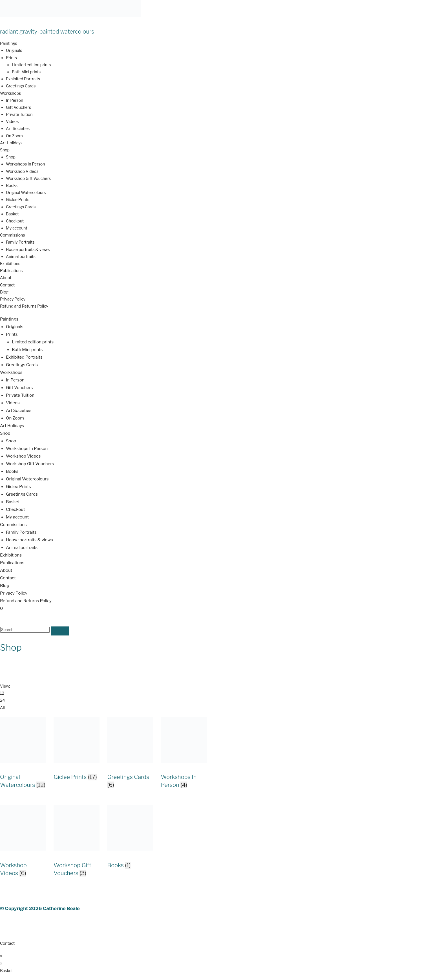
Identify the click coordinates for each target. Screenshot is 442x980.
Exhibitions (10, 263)
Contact (7, 285)
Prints (11, 58)
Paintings (9, 43)
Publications (11, 271)
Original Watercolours (26, 192)
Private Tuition (19, 114)
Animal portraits (21, 256)
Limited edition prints (31, 65)
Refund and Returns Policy (24, 306)
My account (17, 228)
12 (2, 693)
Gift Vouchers (18, 107)
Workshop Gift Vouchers (28, 178)
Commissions (12, 235)
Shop (5, 150)
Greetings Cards (21, 86)
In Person (15, 100)
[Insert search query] (25, 630)
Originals (14, 50)
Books (12, 185)
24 (2, 700)
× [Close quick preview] (1, 956)
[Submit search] (60, 631)
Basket (12, 214)
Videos (12, 121)
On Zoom (14, 136)
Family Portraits (20, 242)
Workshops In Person (25, 164)
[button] (221, 43)
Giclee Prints (18, 199)
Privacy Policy (13, 299)
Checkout (15, 221)
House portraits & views (28, 249)
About (6, 278)
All (2, 708)
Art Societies (18, 128)
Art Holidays (11, 143)
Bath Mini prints (26, 72)
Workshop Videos (22, 171)
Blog (4, 292)
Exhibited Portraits (23, 79)
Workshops (10, 93)
